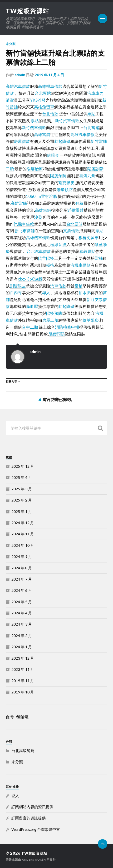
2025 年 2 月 (22, 500)
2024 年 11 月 (23, 534)
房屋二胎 (50, 320)
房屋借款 (22, 141)
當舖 (99, 258)
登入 (15, 795)
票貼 (91, 114)
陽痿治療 (35, 169)
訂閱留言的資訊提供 (29, 818)
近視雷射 (75, 210)
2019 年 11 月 (23, 680)
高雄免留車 (44, 107)
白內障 (16, 293)
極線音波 (58, 244)
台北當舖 (91, 128)
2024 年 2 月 (22, 635)
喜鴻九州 (87, 176)
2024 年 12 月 (23, 522)
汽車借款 (58, 286)
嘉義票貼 (87, 251)
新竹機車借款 (34, 128)
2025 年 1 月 (22, 511)
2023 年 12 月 (23, 658)
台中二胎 (30, 327)
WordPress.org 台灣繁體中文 (36, 829)
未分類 (11, 44)
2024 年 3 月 (22, 624)
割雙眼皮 (66, 183)
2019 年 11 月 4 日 (49, 75)
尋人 (46, 293)
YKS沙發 (38, 100)
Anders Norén (34, 859)
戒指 (50, 265)
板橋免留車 (89, 238)
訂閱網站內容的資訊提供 (32, 806)
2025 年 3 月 (22, 489)
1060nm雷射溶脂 (42, 196)
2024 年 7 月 (22, 579)
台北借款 (50, 114)
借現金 (53, 155)
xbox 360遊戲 (30, 279)
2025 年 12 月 (23, 466)
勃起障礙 (62, 141)
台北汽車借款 (39, 251)
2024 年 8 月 (22, 568)
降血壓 (32, 306)
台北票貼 (43, 93)
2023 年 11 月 (23, 669)
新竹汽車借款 (67, 121)
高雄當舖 (42, 134)
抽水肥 (85, 293)
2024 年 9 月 (22, 556)
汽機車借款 (24, 224)
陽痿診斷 (95, 169)
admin (20, 75)
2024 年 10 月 (23, 545)
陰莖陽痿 (46, 258)
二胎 (10, 169)
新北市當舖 (25, 231)
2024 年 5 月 (22, 601)
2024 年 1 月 (22, 647)
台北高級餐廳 (23, 750)
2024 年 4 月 (22, 613)
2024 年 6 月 (22, 590)
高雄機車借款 (50, 86)
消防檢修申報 (67, 327)
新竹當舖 (99, 141)
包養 (79, 203)
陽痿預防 (58, 176)
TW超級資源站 (28, 11)
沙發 (38, 217)
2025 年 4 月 (22, 477)
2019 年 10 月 (23, 692)
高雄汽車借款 (18, 86)
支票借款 (71, 231)
